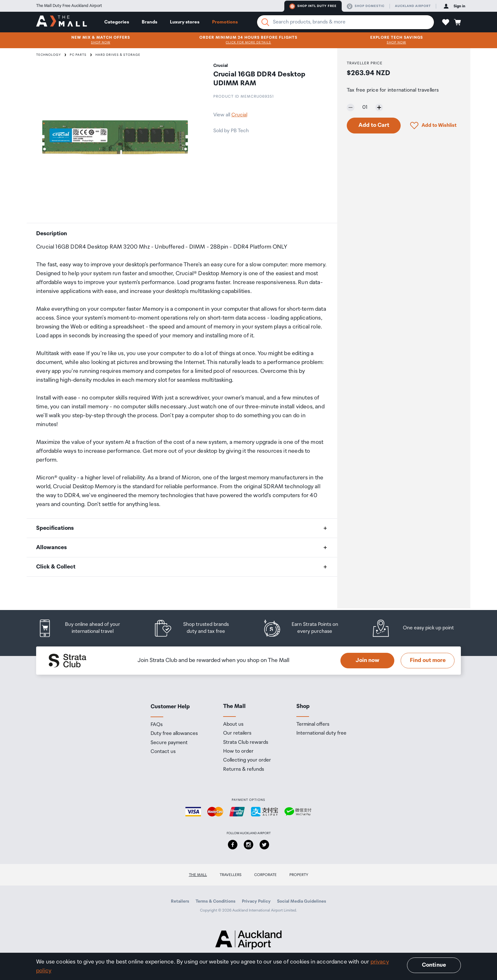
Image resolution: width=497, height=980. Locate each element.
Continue (434, 965)
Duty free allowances (174, 734)
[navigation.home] (61, 22)
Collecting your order (247, 760)
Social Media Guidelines (302, 901)
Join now (368, 660)
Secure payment (169, 743)
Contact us (163, 752)
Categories (117, 22)
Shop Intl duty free (313, 6)
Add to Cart (374, 125)
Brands (149, 22)
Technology (48, 55)
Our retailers (237, 733)
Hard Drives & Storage (118, 55)
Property (299, 875)
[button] (446, 22)
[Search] (265, 22)
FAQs (157, 725)
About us (233, 724)
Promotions (225, 22)
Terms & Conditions (216, 901)
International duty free (321, 733)
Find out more (428, 660)
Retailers (180, 901)
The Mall (198, 875)
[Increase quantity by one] (379, 107)
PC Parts (78, 55)
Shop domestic (366, 6)
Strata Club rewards (246, 743)
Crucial (239, 115)
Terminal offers (313, 724)
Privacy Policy (256, 901)
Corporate (265, 875)
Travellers (231, 875)
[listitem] (85, 628)
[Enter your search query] (345, 22)
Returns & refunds (244, 769)
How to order (238, 751)
